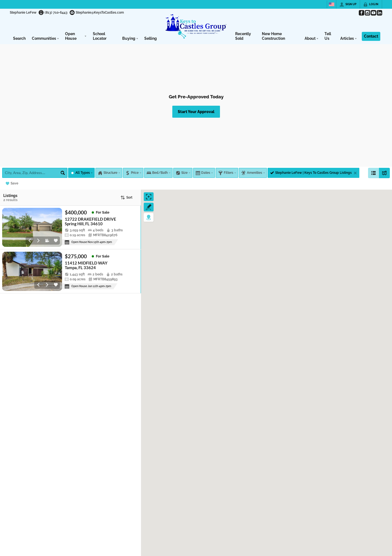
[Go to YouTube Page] (373, 13)
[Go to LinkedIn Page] (379, 13)
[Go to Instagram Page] (367, 13)
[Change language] (332, 4)
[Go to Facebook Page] (361, 13)
